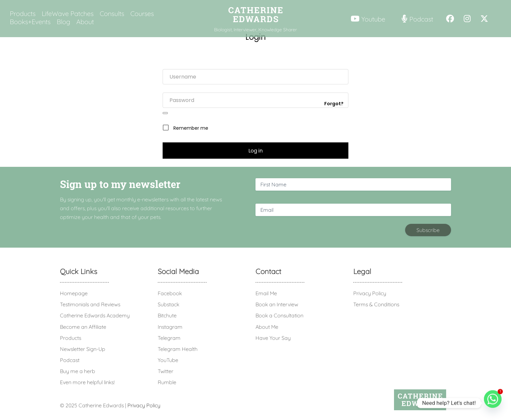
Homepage (74, 293)
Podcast (70, 360)
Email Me (266, 293)
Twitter (166, 371)
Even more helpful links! (87, 382)
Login (256, 37)
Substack (168, 304)
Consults (112, 14)
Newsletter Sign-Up (83, 349)
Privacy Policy (370, 293)
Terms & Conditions (376, 304)
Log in (255, 151)
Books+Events (30, 22)
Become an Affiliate (83, 327)
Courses (142, 14)
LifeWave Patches (68, 14)
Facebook (170, 293)
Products (23, 14)
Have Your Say (273, 338)
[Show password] (165, 113)
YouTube (168, 360)
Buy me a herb (78, 371)
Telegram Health (178, 349)
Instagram (170, 327)
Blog (63, 22)
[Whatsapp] (493, 403)
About (85, 22)
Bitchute (167, 315)
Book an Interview (277, 304)
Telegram (169, 338)
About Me (267, 327)
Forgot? (334, 104)
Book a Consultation (279, 315)
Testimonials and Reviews (90, 304)
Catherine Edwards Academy (95, 315)
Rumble (167, 382)
